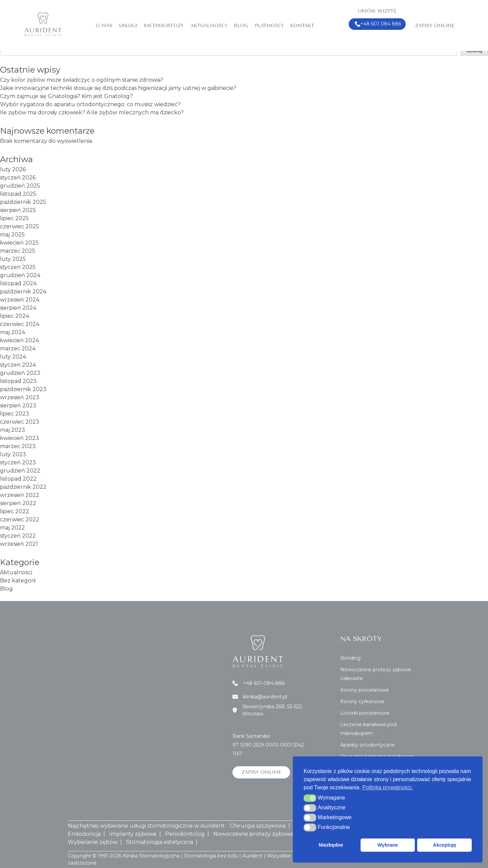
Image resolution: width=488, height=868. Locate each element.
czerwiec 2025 (19, 226)
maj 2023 (13, 430)
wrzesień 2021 (19, 544)
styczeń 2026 (18, 178)
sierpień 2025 (18, 210)
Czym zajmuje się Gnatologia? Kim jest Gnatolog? (66, 96)
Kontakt (302, 26)
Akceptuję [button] (444, 845)
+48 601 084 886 (378, 24)
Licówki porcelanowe (365, 713)
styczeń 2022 (18, 536)
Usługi (128, 26)
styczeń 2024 (18, 365)
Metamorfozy (164, 26)
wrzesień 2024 (20, 300)
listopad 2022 (18, 479)
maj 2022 (13, 528)
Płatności (269, 26)
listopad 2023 (18, 381)
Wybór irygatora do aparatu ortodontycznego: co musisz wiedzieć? (90, 104)
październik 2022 (23, 487)
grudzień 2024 (20, 275)
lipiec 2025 (14, 218)
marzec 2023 (18, 446)
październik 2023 (23, 389)
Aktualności (209, 26)
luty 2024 (13, 357)
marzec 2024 (18, 349)
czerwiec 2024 (20, 324)
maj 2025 (12, 235)
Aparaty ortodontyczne (368, 745)
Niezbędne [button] (331, 845)
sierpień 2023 (18, 406)
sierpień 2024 (18, 308)
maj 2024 (13, 332)
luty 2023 (13, 454)
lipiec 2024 (15, 316)
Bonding (350, 658)
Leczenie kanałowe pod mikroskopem (368, 729)
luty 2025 (13, 259)
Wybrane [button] (388, 845)
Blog (241, 26)
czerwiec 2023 (20, 422)
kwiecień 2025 (19, 243)
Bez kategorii (18, 581)
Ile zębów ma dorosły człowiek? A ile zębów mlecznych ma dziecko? (92, 112)
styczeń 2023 (18, 462)
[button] (310, 798)
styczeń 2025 (18, 267)
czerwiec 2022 (20, 519)
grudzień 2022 (20, 471)
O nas (104, 26)
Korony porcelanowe (365, 690)
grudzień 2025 (20, 186)
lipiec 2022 (15, 511)
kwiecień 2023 (19, 438)
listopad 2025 (18, 194)
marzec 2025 (18, 251)
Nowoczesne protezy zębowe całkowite (376, 674)
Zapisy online (435, 26)
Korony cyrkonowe (362, 701)
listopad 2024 (18, 283)
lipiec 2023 (15, 414)
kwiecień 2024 (19, 340)
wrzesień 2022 (20, 495)
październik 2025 (23, 202)
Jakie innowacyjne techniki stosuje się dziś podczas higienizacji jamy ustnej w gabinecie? (118, 88)
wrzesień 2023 (20, 397)
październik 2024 (23, 292)
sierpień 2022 (18, 503)
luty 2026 (13, 169)
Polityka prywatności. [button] (388, 787)
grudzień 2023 (20, 373)
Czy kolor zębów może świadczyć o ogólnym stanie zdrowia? (82, 80)
